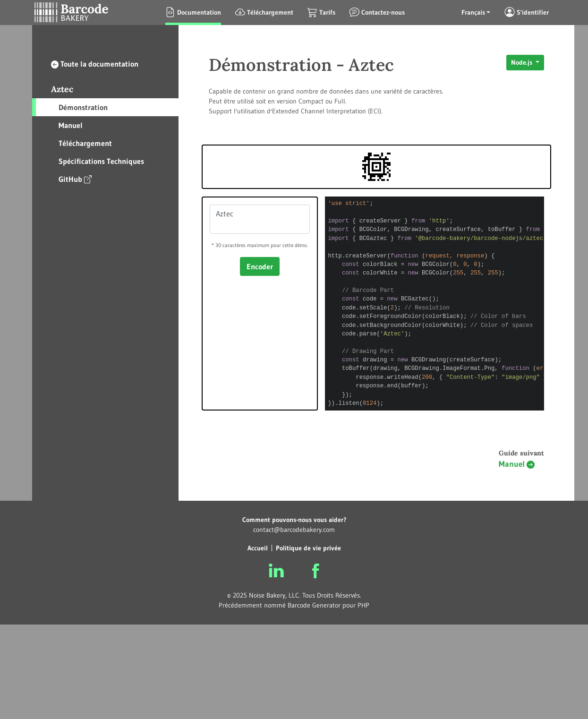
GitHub (75, 179)
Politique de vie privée (308, 548)
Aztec (62, 89)
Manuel (71, 125)
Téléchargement (85, 143)
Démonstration (83, 107)
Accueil (258, 548)
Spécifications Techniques (101, 161)
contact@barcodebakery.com (294, 530)
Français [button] (473, 12)
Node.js (523, 62)
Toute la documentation (95, 64)
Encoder (260, 266)
